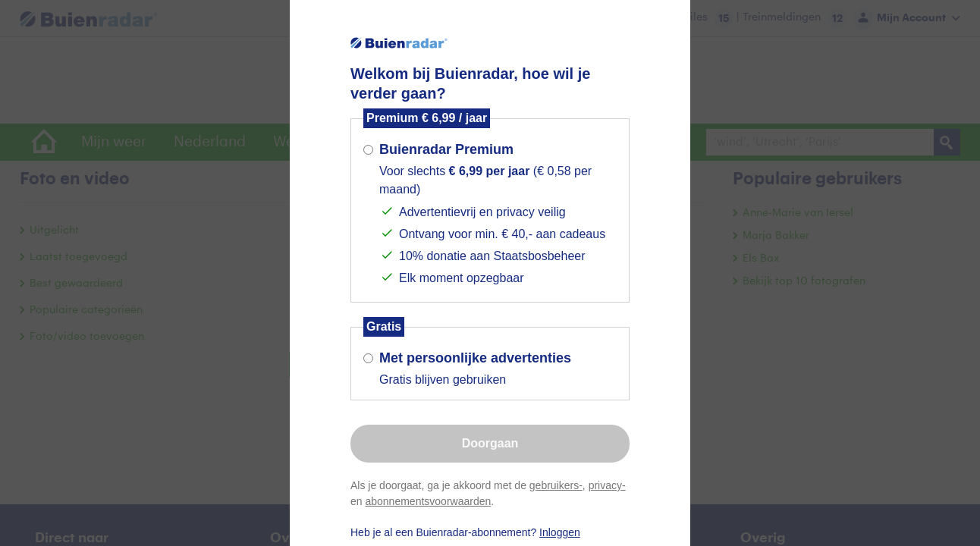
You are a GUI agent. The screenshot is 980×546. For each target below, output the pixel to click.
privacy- (607, 485)
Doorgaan (490, 443)
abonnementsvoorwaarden (428, 501)
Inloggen (560, 532)
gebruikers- (556, 485)
